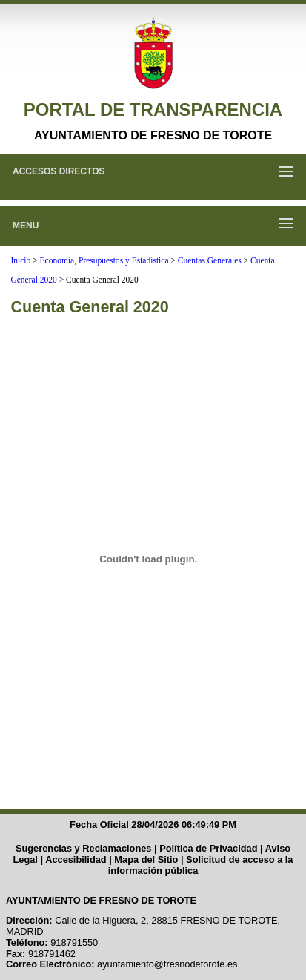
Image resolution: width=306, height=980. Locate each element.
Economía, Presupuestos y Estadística (104, 260)
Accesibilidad (76, 859)
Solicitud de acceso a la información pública (201, 865)
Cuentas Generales (210, 260)
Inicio (20, 260)
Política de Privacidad (208, 848)
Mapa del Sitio (146, 859)
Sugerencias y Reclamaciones (84, 848)
